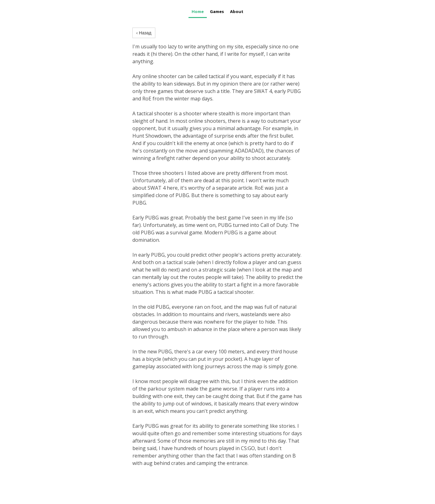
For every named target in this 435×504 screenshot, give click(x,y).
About (237, 11)
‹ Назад (144, 33)
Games (217, 11)
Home (198, 11)
